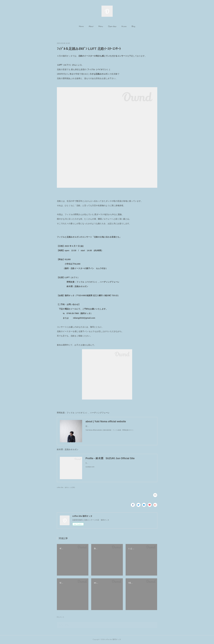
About (91, 26)
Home (81, 26)
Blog (133, 26)
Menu (101, 26)
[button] (81, 27)
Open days (112, 26)
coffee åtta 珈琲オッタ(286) (66, 487)
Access (124, 26)
